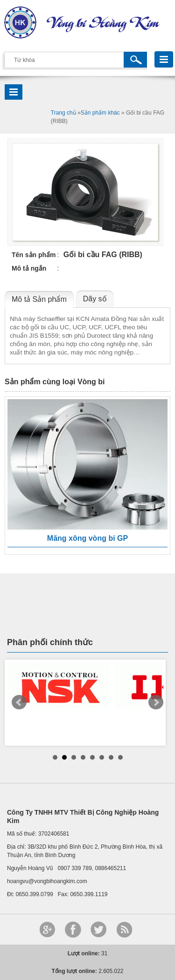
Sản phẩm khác (100, 113)
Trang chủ (63, 113)
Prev (19, 702)
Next (156, 702)
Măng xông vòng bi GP (87, 538)
